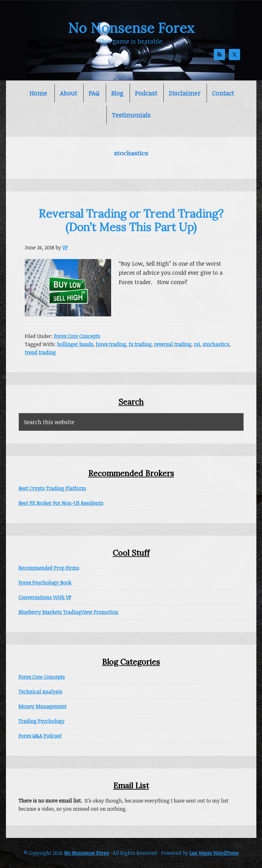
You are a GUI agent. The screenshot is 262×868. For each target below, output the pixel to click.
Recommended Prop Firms (49, 568)
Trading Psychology (41, 721)
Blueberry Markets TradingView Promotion (68, 612)
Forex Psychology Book (45, 583)
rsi (197, 344)
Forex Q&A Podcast (40, 736)
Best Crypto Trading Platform (52, 488)
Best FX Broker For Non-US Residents (61, 503)
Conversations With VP (45, 597)
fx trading (140, 344)
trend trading (40, 352)
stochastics (216, 344)
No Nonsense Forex (131, 28)
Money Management (43, 706)
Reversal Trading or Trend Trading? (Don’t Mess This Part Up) (131, 220)
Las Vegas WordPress (214, 853)
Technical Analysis (40, 692)
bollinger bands (75, 344)
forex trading (111, 344)
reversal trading (173, 344)
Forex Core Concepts (77, 336)
